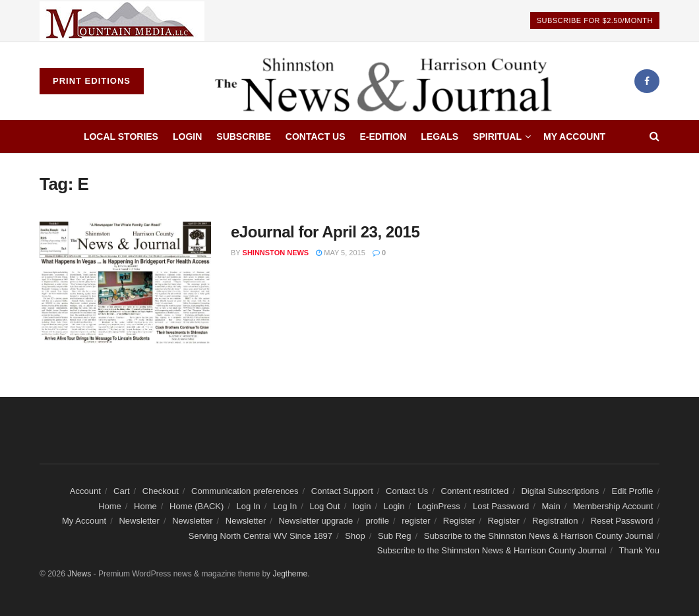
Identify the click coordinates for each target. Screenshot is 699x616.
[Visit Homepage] (389, 81)
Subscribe (243, 137)
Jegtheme (290, 574)
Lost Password (501, 506)
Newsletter (139, 521)
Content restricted (475, 491)
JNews (79, 574)
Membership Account (613, 506)
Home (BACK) (197, 506)
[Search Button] (654, 137)
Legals (440, 137)
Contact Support (342, 491)
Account (85, 491)
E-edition (383, 137)
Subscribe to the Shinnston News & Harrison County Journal (539, 536)
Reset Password (622, 521)
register (416, 521)
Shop (355, 536)
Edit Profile (633, 491)
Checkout (161, 491)
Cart (122, 491)
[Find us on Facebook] (647, 81)
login (362, 506)
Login (187, 137)
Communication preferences (245, 491)
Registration (555, 521)
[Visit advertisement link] (122, 21)
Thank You (639, 550)
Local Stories (121, 137)
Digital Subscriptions (560, 491)
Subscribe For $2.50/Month (595, 20)
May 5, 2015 (341, 253)
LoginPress (439, 506)
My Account (574, 137)
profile (377, 521)
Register (459, 521)
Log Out (324, 506)
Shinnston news (276, 253)
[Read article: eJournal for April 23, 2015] (125, 283)
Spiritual (497, 137)
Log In (249, 506)
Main (551, 506)
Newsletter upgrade (316, 521)
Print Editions (92, 81)
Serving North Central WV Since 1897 (260, 536)
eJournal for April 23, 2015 (325, 232)
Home (110, 506)
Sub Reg (395, 536)
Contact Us (316, 137)
